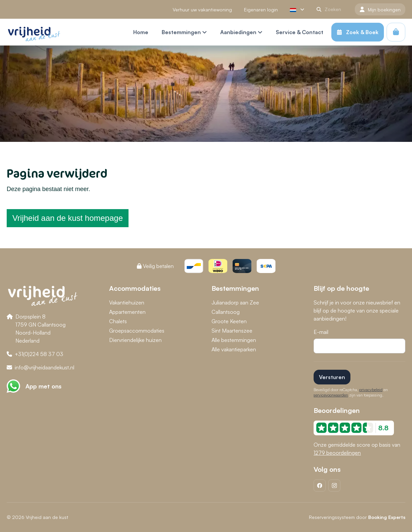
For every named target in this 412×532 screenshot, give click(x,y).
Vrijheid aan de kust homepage (68, 218)
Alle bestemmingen (234, 340)
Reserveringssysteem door (357, 517)
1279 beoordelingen (337, 453)
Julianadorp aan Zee (235, 302)
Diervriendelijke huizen (135, 340)
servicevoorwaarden (331, 395)
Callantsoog (226, 312)
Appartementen (127, 312)
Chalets (118, 321)
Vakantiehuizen (127, 302)
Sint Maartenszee (232, 331)
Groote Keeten (229, 321)
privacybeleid (371, 390)
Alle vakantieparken (234, 349)
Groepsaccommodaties (137, 331)
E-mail (321, 332)
